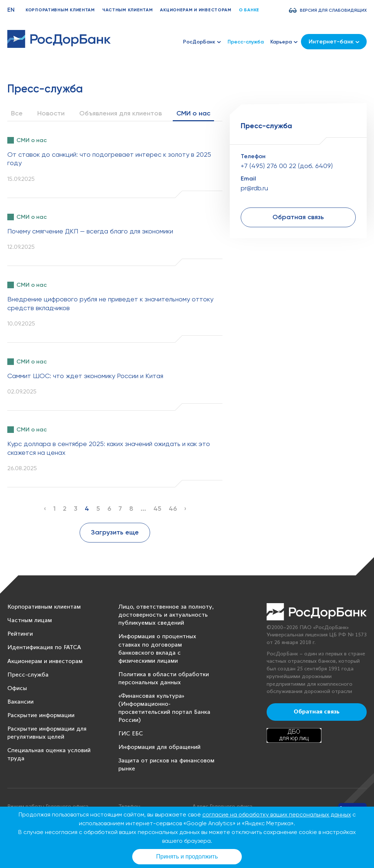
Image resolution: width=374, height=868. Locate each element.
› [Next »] (185, 509)
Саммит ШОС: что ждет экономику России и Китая (85, 376)
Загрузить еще (115, 532)
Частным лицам (30, 620)
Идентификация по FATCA (44, 648)
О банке (249, 10)
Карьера (284, 42)
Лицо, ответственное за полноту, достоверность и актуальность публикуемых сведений (166, 615)
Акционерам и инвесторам (196, 10)
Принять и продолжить (187, 856)
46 (173, 509)
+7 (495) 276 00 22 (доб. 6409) (287, 166)
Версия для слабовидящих (333, 10)
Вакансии (20, 702)
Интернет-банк (334, 41)
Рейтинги (20, 634)
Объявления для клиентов (121, 113)
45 (157, 509)
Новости (51, 113)
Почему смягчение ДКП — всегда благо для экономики (90, 231)
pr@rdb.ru (254, 188)
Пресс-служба (246, 42)
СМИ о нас (193, 113)
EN (11, 10)
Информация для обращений (159, 747)
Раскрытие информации (41, 715)
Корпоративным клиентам (60, 10)
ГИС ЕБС (131, 734)
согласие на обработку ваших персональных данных (277, 814)
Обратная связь (298, 217)
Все (17, 113)
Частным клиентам (128, 10)
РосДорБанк (202, 42)
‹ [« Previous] (45, 509)
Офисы (17, 688)
